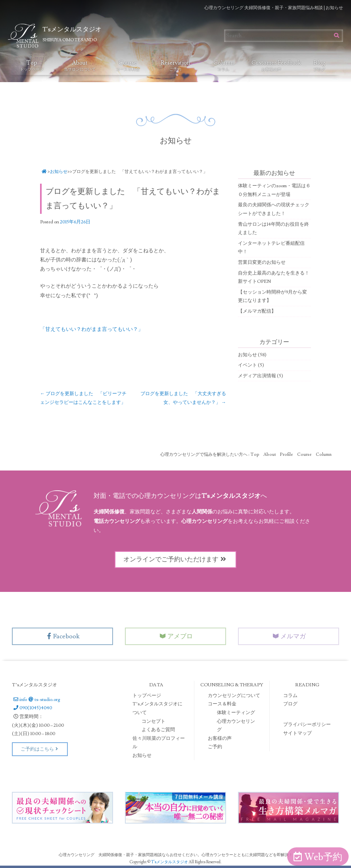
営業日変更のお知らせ (262, 262)
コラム (290, 696)
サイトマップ (297, 733)
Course (128, 65)
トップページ (147, 696)
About (80, 65)
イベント (247, 365)
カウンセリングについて (234, 696)
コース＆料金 (222, 704)
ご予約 (215, 747)
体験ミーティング (236, 713)
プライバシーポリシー (307, 725)
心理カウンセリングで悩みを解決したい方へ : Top (210, 454)
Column (223, 65)
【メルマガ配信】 (257, 311)
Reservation (175, 65)
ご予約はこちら (40, 749)
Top (32, 65)
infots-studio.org (36, 700)
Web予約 (318, 857)
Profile (287, 454)
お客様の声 (220, 738)
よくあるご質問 (158, 730)
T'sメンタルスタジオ (170, 862)
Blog (319, 65)
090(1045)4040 (32, 708)
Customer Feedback (273, 65)
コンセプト (153, 721)
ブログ (290, 704)
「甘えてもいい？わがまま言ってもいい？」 (92, 329)
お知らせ (59, 172)
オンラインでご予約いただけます (176, 559)
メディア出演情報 (257, 376)
